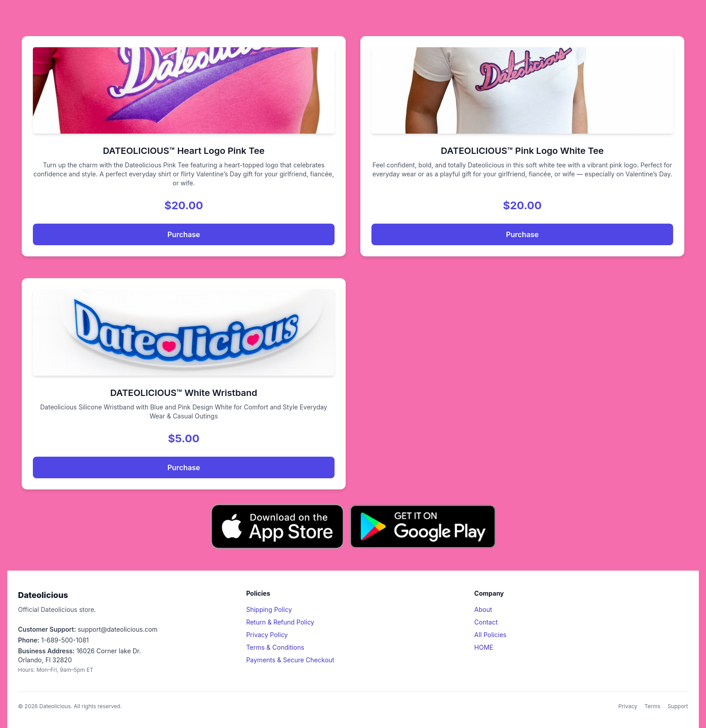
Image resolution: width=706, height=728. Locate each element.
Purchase (184, 234)
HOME (484, 647)
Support (678, 706)
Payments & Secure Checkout (290, 660)
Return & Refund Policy (280, 622)
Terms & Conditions (275, 647)
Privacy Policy (267, 635)
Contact (486, 622)
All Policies (490, 635)
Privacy (628, 706)
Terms (652, 706)
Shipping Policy (269, 609)
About (483, 609)
